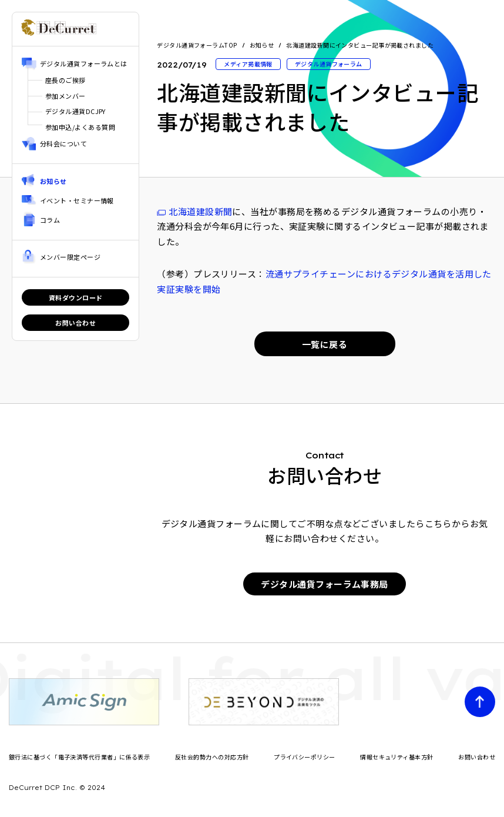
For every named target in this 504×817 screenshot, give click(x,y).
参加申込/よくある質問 (80, 127)
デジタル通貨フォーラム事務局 (324, 584)
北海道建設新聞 (200, 211)
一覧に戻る (325, 344)
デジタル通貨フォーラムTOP (197, 45)
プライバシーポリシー (305, 757)
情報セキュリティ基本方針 (397, 757)
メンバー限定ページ (70, 257)
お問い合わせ (75, 323)
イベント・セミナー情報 (77, 200)
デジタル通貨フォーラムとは (84, 63)
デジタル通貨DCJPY (75, 111)
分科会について (63, 143)
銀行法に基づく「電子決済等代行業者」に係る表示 (79, 757)
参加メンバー (65, 96)
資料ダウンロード (76, 297)
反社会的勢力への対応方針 (212, 757)
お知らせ (53, 181)
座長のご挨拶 (65, 80)
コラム (50, 220)
